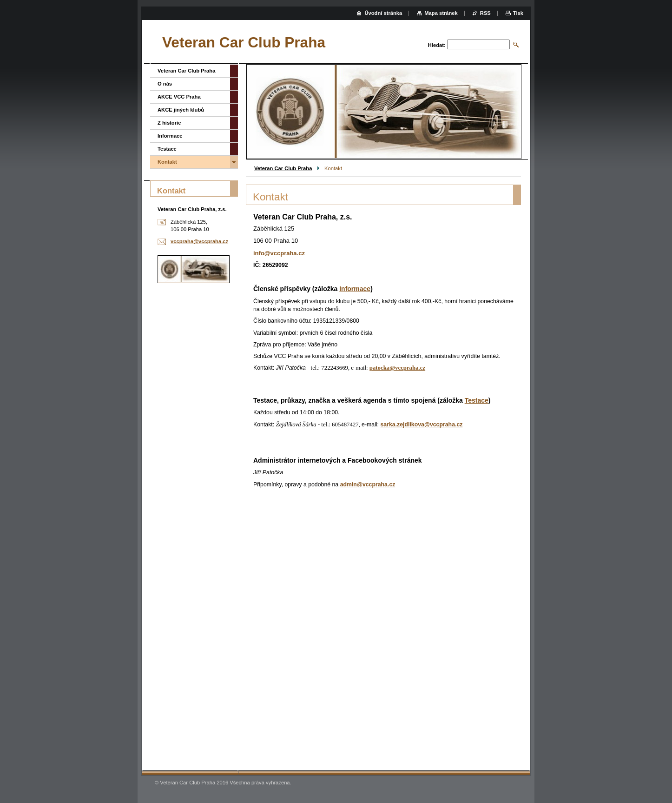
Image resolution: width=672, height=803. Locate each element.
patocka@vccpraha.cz (397, 368)
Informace (355, 289)
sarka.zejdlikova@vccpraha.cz (421, 425)
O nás (165, 84)
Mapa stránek (441, 13)
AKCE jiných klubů (181, 110)
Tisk (518, 13)
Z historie (169, 123)
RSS (485, 13)
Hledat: (437, 45)
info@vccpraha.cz (279, 253)
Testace (477, 400)
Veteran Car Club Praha (283, 168)
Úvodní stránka (383, 13)
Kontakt (167, 162)
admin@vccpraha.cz (368, 484)
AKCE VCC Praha (179, 97)
